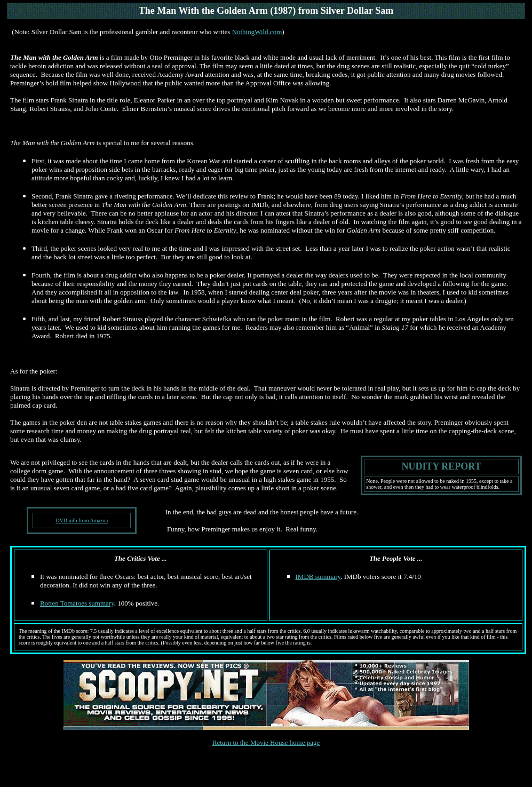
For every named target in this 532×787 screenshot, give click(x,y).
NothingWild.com (257, 32)
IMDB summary (318, 577)
